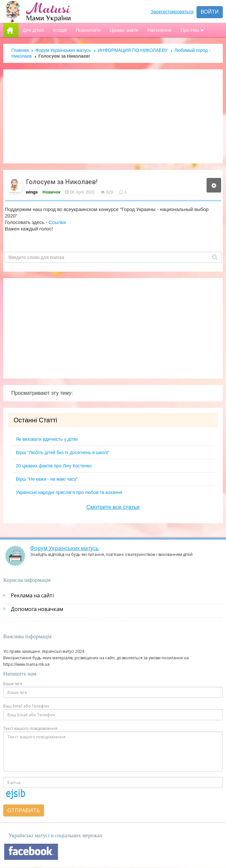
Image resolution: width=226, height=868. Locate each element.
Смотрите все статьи (113, 507)
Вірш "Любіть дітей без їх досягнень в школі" (63, 452)
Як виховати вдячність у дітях (47, 439)
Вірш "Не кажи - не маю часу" (47, 479)
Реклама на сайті (32, 595)
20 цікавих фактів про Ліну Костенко (54, 466)
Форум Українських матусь (63, 50)
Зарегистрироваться (172, 12)
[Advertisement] (113, 116)
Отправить (24, 810)
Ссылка (57, 222)
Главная (20, 50)
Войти (210, 12)
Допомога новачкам (37, 609)
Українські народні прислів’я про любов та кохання (69, 492)
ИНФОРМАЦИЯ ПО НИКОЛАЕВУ (133, 50)
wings (32, 192)
